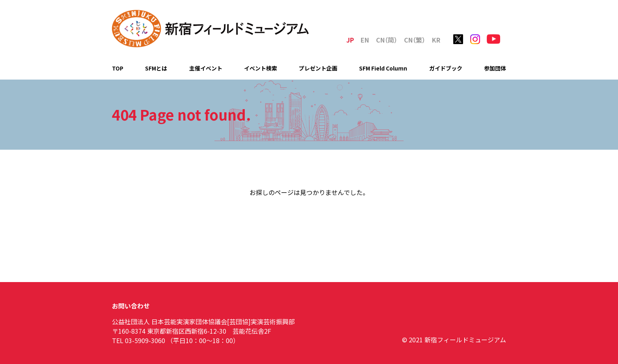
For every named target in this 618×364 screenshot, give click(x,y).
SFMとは (156, 68)
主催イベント (206, 68)
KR (436, 40)
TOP (118, 68)
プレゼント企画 (318, 68)
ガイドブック (446, 68)
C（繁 (415, 40)
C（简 (387, 40)
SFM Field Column (383, 68)
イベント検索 (261, 68)
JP (350, 40)
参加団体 (495, 68)
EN (365, 40)
